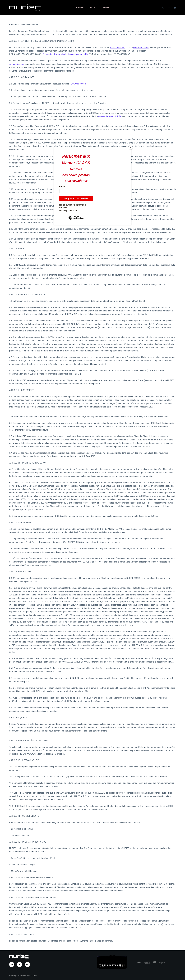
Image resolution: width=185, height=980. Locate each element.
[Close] (131, 148)
